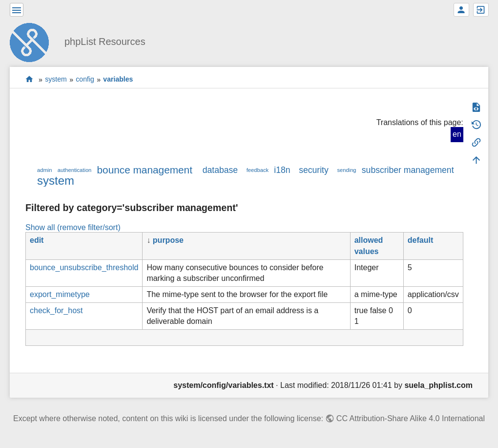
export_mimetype (60, 294)
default (420, 240)
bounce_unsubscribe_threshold (84, 267)
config (85, 80)
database (220, 170)
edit (37, 240)
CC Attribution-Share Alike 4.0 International (411, 418)
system (56, 80)
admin (44, 170)
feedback (258, 170)
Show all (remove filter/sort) (73, 227)
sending (346, 170)
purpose (168, 240)
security (314, 170)
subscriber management (408, 170)
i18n (282, 170)
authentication (75, 170)
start (30, 79)
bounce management (145, 170)
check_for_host (56, 310)
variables (118, 80)
